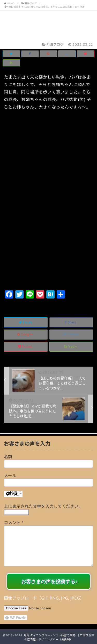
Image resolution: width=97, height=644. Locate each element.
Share (71, 322)
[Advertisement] (48, 238)
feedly (71, 347)
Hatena (71, 335)
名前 (8, 457)
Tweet (26, 322)
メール (10, 476)
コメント (14, 523)
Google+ (26, 335)
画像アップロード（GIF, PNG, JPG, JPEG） (44, 598)
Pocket (26, 347)
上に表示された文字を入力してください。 (43, 507)
